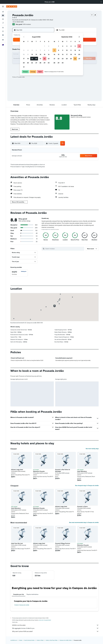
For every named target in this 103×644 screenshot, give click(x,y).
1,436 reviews (27, 24)
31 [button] (24, 67)
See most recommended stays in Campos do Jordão (84, 522)
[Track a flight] (3, 31)
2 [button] (49, 46)
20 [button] (36, 59)
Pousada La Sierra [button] (82, 506)
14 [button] (40, 54)
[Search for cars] (3, 19)
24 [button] (24, 63)
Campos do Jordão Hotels (66, 640)
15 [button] (45, 54)
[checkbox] (19, 273)
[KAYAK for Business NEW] (3, 35)
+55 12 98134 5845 (18, 22)
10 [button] (24, 54)
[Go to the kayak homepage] (12, 6)
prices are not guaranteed (45, 620)
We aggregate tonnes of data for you (55, 628)
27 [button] (36, 63)
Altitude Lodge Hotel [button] (17, 470)
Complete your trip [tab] (19, 594)
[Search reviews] (64, 249)
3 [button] (24, 50)
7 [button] (40, 50)
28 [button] (40, 63)
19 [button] (32, 59)
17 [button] (24, 59)
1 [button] (45, 46)
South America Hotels (29, 640)
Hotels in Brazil (40, 640)
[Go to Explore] (3, 28)
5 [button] (32, 50)
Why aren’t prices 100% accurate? (55, 631)
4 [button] (28, 50)
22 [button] (45, 59)
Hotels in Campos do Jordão (22, 605)
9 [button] (49, 50)
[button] (101, 2)
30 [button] (49, 63)
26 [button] (32, 63)
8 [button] (45, 50)
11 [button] (28, 54)
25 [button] (28, 63)
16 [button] (49, 54)
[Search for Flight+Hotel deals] (3, 23)
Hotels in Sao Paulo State (52, 640)
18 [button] (28, 59)
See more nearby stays (92, 449)
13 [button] (36, 54)
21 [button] (40, 59)
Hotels (21, 640)
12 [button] (32, 54)
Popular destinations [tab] (32, 594)
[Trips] (3, 40)
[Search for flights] (3, 12)
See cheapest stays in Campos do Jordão (87, 486)
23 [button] (49, 59)
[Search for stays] (3, 15)
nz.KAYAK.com (14, 640)
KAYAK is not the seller (55, 625)
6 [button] (36, 50)
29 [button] (45, 63)
